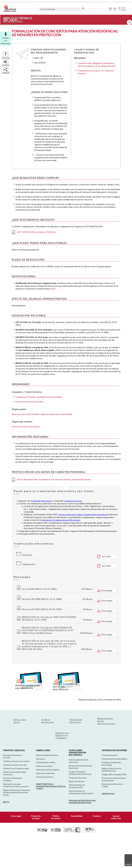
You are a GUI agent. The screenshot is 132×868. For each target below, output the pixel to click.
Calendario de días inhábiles (48, 770)
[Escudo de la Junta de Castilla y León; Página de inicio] (10, 12)
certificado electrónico (41, 501)
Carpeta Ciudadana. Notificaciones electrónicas (80, 773)
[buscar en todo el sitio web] (83, 8)
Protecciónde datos (36, 817)
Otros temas (123, 9)
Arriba (128, 864)
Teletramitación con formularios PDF (77, 786)
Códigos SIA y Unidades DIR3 (114, 774)
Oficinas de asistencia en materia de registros (82, 802)
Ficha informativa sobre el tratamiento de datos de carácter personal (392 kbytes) (51, 480)
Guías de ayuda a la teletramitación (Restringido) (81, 792)
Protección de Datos (45, 777)
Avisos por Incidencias (45, 773)
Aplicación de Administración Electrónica (61, 520)
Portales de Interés (110, 755)
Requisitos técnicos (77, 781)
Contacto (97, 816)
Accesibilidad (77, 816)
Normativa (41, 759)
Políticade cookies (56, 817)
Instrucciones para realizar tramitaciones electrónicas (83, 515)
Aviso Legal (16, 816)
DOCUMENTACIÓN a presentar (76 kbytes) (34, 232)
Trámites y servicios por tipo (15, 765)
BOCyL (6, 802)
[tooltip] (110, 9)
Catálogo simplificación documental (111, 764)
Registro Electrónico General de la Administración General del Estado (16, 792)
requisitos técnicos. (73, 501)
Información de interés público (115, 759)
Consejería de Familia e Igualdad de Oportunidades (39, 397)
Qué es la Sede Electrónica (47, 755)
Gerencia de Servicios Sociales (29, 402)
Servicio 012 (108, 794)
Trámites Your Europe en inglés (16, 768)
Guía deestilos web (116, 817)
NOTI (53, 289)
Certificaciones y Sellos (46, 762)
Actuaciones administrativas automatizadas (114, 779)
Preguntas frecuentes (78, 778)
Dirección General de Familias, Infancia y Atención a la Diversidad (42, 414)
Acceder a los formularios (6, 41)
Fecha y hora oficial (44, 766)
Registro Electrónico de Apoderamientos (111, 770)
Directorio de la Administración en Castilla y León (51, 786)
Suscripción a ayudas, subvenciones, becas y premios (16, 785)
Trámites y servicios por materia (16, 761)
